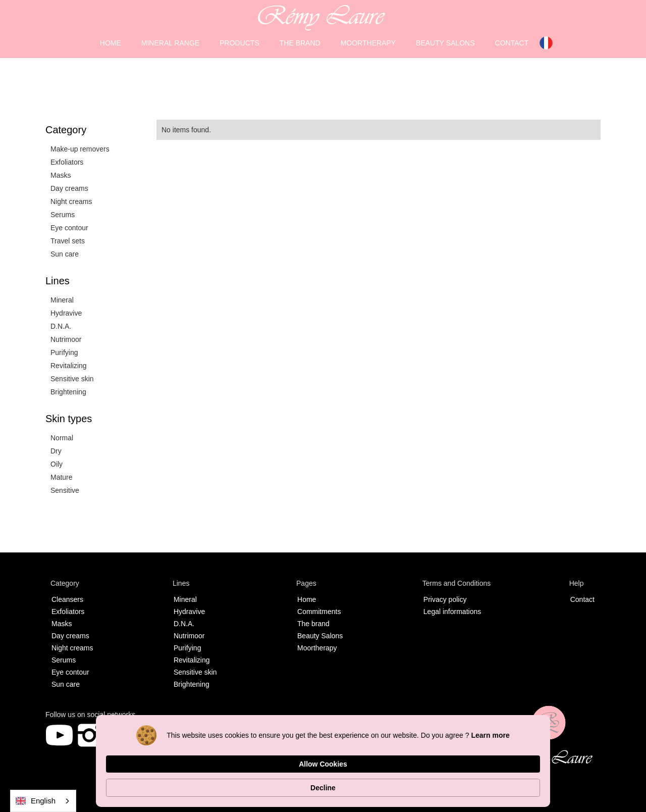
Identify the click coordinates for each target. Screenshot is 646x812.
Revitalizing (69, 366)
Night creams (71, 201)
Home (307, 599)
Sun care (65, 254)
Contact (582, 599)
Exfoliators (67, 162)
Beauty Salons (320, 636)
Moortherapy (317, 648)
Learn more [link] (195, 788)
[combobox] (43, 801)
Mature (62, 477)
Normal (62, 438)
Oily (57, 464)
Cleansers (67, 599)
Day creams (69, 188)
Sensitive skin (72, 379)
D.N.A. (61, 326)
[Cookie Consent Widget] (323, 783)
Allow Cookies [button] (450, 782)
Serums (63, 215)
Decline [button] (517, 783)
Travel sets (68, 241)
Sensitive (65, 490)
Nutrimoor (66, 339)
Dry (56, 451)
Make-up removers (80, 149)
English (36, 801)
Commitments (319, 612)
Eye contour (69, 228)
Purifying (64, 352)
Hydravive (66, 313)
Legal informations (452, 612)
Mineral (62, 300)
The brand (313, 624)
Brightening (68, 392)
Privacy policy (445, 599)
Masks (61, 175)
